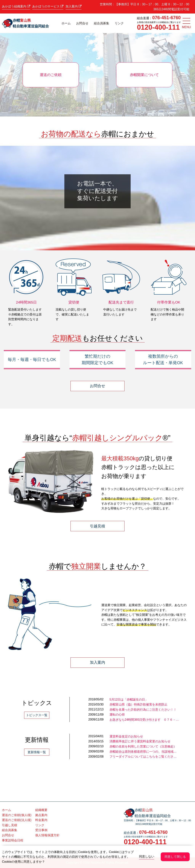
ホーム (66, 23)
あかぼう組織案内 (16, 6)
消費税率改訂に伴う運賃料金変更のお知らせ (140, 741)
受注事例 (41, 830)
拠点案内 (41, 815)
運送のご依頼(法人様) (17, 820)
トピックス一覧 (37, 715)
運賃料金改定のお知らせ (126, 736)
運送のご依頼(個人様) (17, 815)
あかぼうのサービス (48, 6)
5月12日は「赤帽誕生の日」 (129, 700)
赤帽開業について (144, 75)
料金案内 (41, 820)
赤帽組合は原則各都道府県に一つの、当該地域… (143, 752)
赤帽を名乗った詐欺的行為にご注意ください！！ (143, 710)
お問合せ (82, 23)
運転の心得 (117, 715)
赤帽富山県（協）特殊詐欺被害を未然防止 (138, 704)
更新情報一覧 (37, 752)
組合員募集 (101, 23)
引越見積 (97, 526)
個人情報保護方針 (47, 835)
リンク (119, 23)
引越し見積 (10, 825)
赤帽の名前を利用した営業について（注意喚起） (143, 746)
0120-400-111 (158, 27)
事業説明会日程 (13, 840)
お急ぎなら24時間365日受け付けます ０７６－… (144, 720)
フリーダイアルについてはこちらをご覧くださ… (143, 757)
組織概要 (41, 810)
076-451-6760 (166, 18)
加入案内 (74, 6)
